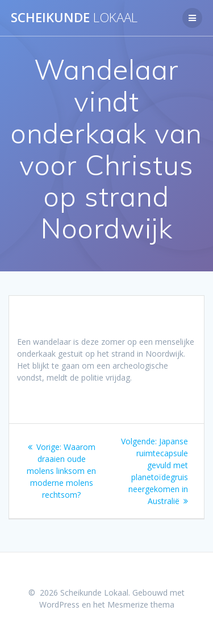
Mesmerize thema (141, 604)
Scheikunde (74, 18)
